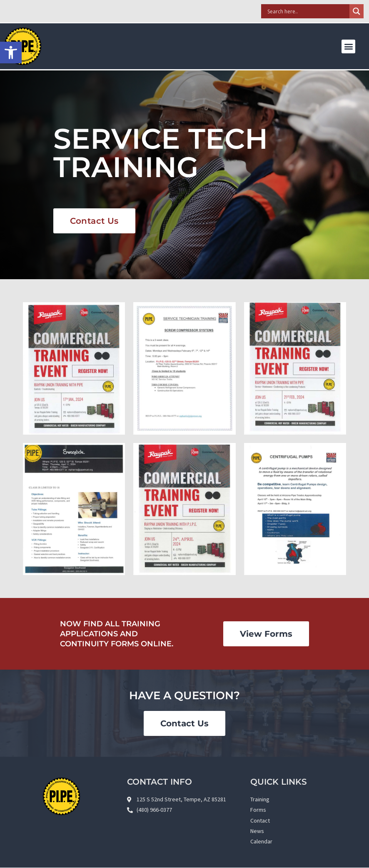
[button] (348, 46)
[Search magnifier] (357, 11)
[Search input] (307, 11)
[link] (11, 53)
